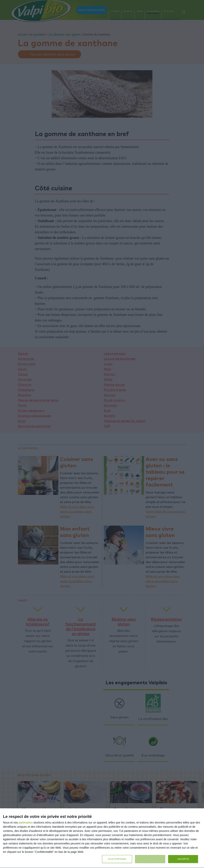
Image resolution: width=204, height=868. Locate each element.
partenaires (26, 822)
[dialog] (102, 838)
